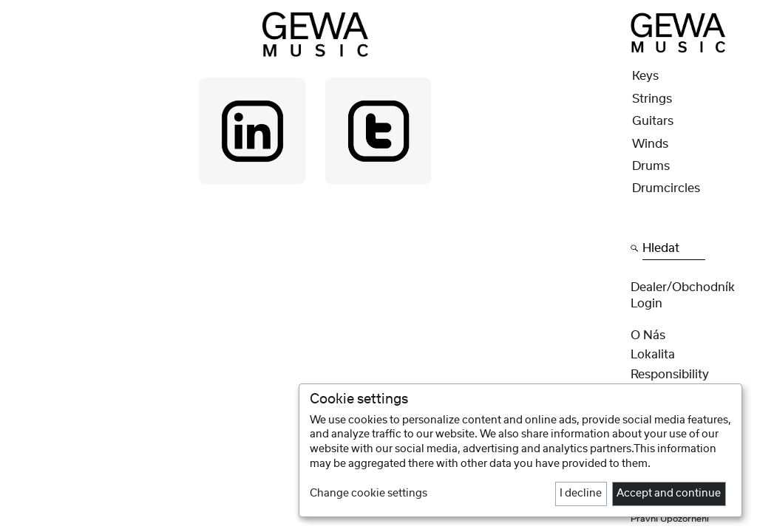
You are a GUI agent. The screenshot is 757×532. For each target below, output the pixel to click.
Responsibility (670, 375)
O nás (648, 335)
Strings (652, 99)
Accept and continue (669, 494)
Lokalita (653, 355)
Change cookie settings (369, 494)
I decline (581, 494)
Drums (651, 166)
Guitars (653, 121)
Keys (645, 76)
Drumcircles (666, 188)
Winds (650, 144)
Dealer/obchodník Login (683, 296)
